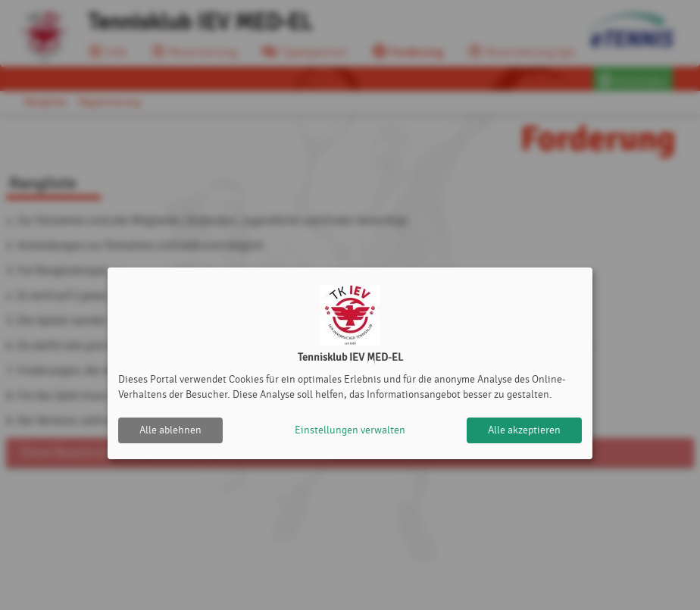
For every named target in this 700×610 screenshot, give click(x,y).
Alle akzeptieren (524, 430)
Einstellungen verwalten (350, 430)
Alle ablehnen (170, 430)
